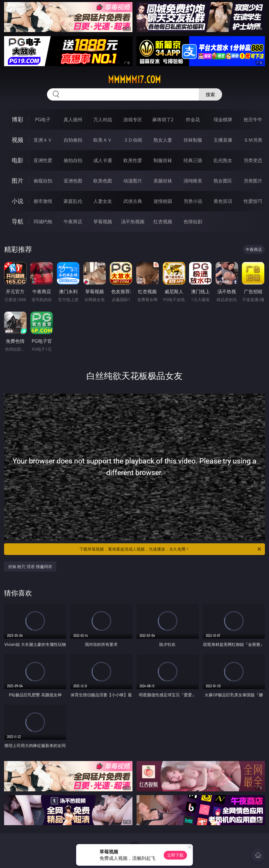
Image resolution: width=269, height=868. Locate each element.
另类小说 (193, 201)
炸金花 (193, 120)
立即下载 (175, 855)
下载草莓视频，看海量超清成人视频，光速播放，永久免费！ (171, 549)
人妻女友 (103, 201)
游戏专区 (133, 120)
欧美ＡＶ (103, 140)
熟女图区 (223, 181)
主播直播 (223, 140)
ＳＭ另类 (253, 140)
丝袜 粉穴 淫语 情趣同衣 (30, 566)
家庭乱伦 (73, 201)
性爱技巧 (253, 201)
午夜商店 (73, 222)
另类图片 (253, 181)
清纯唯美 (193, 181)
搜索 (210, 94)
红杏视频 (163, 222)
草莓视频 (103, 222)
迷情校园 (163, 201)
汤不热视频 (133, 222)
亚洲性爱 (43, 160)
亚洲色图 (73, 181)
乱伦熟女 (223, 160)
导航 (18, 221)
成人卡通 (103, 160)
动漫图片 (133, 181)
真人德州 (73, 120)
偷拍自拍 (73, 160)
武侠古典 (133, 201)
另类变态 (253, 160)
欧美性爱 (133, 160)
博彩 (18, 119)
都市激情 (43, 201)
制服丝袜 (163, 160)
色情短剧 (193, 222)
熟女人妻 (163, 140)
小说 (18, 201)
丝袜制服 (193, 140)
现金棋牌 (223, 120)
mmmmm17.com (134, 80)
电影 (18, 160)
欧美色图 (103, 181)
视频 (18, 140)
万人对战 (103, 120)
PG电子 (43, 120)
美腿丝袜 (163, 181)
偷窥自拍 (43, 181)
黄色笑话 (223, 201)
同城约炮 (43, 222)
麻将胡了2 (163, 120)
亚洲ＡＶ (43, 140)
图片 (18, 181)
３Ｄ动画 (133, 140)
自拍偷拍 (73, 140)
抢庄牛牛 (253, 120)
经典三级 (193, 160)
